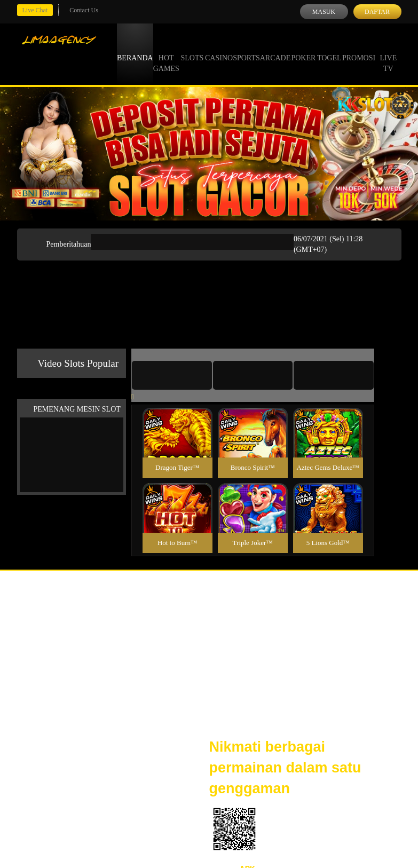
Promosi (359, 48)
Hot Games (166, 53)
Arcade (275, 48)
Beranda (135, 48)
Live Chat (35, 10)
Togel (329, 48)
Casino (219, 48)
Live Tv (388, 53)
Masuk (324, 12)
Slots (192, 48)
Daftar (377, 12)
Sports (246, 48)
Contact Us (84, 10)
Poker (303, 48)
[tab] (172, 375)
